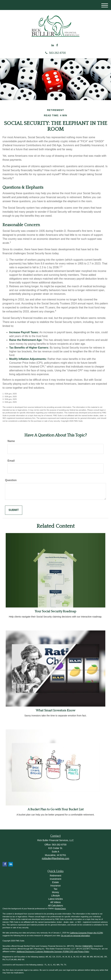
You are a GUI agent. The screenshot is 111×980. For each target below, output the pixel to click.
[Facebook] (57, 45)
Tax (55, 889)
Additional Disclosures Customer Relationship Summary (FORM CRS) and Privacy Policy (53, 952)
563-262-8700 (56, 53)
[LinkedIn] (53, 45)
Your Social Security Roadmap (55, 611)
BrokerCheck (61, 909)
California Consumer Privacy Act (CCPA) (86, 933)
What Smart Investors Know (55, 710)
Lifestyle (55, 896)
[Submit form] (14, 510)
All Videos (55, 902)
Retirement (55, 876)
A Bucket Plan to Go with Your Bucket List (56, 809)
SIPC (91, 946)
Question (11, 480)
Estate (55, 882)
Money (55, 892)
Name (11, 441)
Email (11, 461)
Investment (55, 879)
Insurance (55, 886)
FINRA (85, 946)
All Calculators (55, 906)
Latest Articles (55, 899)
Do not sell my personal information (75, 936)
